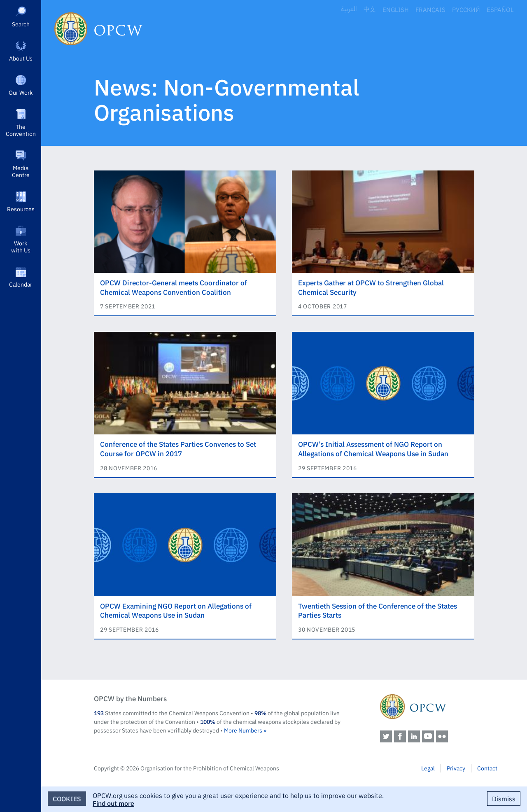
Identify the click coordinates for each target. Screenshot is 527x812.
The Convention (21, 130)
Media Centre (21, 171)
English (396, 9)
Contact (487, 768)
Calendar (21, 284)
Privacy (456, 768)
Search (21, 24)
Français (430, 9)
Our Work (21, 92)
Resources (21, 209)
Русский (466, 9)
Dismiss (504, 798)
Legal (428, 768)
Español (500, 9)
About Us (21, 58)
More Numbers (243, 730)
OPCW (439, 707)
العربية (349, 9)
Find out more (113, 803)
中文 (370, 9)
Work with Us (21, 246)
